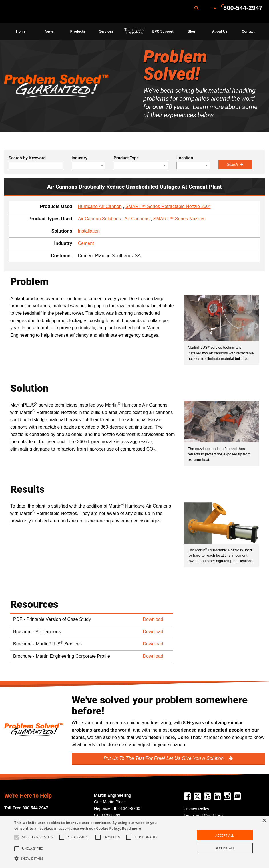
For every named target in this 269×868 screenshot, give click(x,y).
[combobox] (88, 165)
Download (153, 619)
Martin (35, 11)
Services (106, 31)
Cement (86, 243)
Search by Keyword (27, 158)
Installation (89, 231)
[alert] (134, 842)
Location (185, 158)
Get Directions (107, 815)
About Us (220, 31)
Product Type (126, 158)
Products (78, 31)
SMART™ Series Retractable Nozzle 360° (168, 206)
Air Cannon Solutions (99, 219)
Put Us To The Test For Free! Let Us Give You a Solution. (165, 758)
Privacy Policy (196, 809)
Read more (132, 828)
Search (233, 165)
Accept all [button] (225, 835)
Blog (191, 31)
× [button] (264, 821)
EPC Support (163, 31)
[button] (92, 858)
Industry (80, 158)
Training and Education (134, 31)
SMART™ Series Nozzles (179, 219)
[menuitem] (35, 11)
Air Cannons (137, 219)
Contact (248, 31)
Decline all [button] (225, 848)
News (49, 31)
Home (21, 31)
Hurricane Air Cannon (100, 206)
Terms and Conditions (203, 815)
